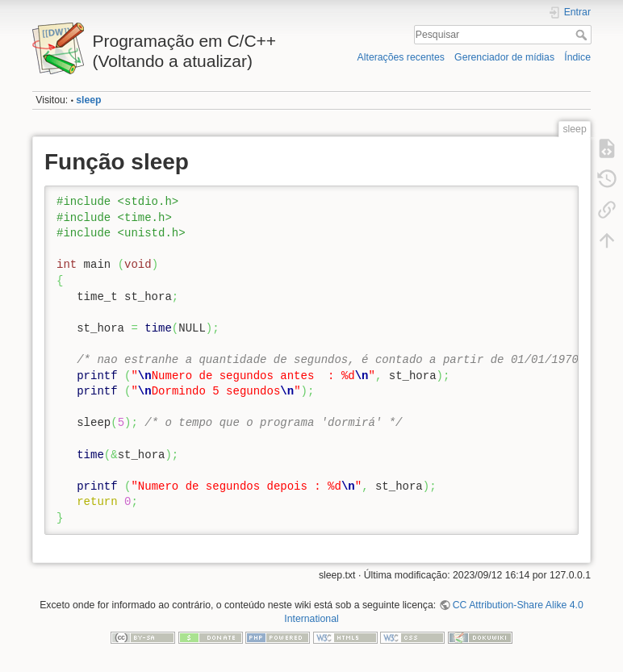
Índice (577, 57)
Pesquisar (583, 35)
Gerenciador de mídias (504, 57)
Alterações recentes (401, 57)
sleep (88, 100)
